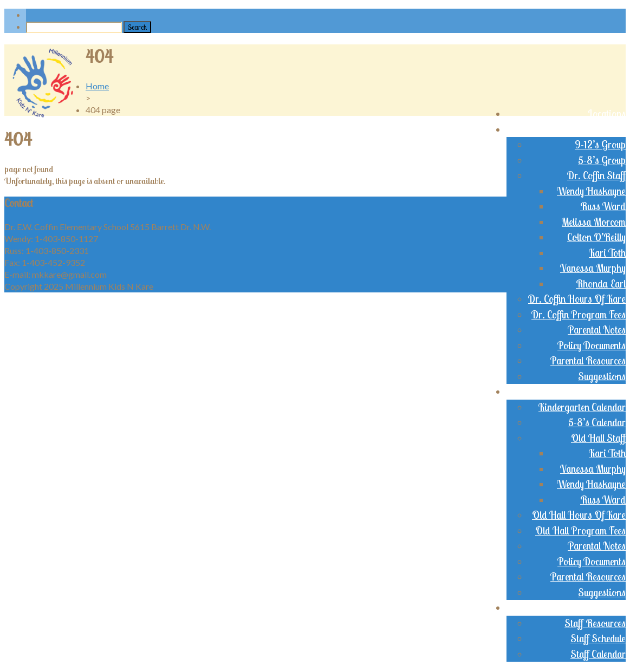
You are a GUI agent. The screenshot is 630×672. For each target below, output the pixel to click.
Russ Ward (603, 206)
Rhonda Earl (601, 284)
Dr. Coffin (607, 129)
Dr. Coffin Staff (596, 175)
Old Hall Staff (598, 438)
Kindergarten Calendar (582, 407)
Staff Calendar (598, 654)
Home (97, 86)
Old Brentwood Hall (586, 392)
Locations (607, 114)
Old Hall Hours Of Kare (579, 515)
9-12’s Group (600, 145)
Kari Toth (607, 253)
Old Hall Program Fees (580, 531)
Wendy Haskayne (591, 191)
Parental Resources (588, 361)
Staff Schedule (598, 638)
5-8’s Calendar (597, 422)
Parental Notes (597, 330)
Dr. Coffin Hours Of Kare (577, 299)
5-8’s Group (602, 160)
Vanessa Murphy (593, 268)
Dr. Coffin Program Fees (579, 315)
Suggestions (602, 376)
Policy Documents (592, 345)
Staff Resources (595, 623)
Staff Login (604, 608)
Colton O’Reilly (596, 237)
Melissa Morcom (594, 222)
